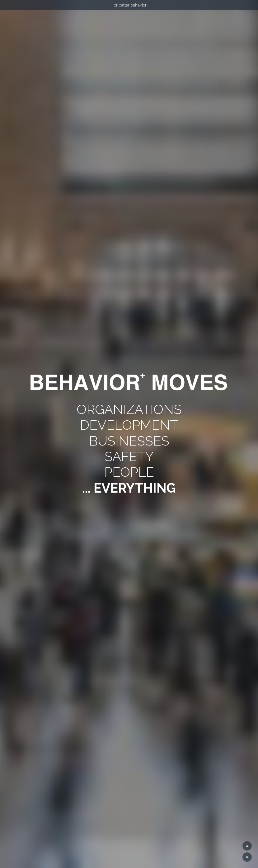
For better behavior (129, 5)
